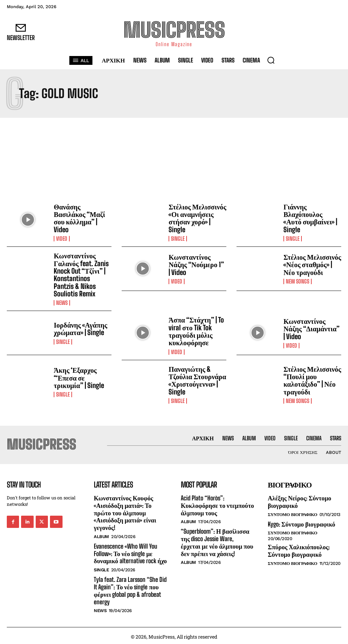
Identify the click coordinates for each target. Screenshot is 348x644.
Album (101, 534)
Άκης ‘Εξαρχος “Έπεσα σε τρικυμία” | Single (79, 376)
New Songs (298, 281)
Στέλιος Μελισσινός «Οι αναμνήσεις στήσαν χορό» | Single (197, 218)
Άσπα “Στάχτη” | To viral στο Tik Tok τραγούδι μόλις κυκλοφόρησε (196, 330)
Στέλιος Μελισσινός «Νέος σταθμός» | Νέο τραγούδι (312, 264)
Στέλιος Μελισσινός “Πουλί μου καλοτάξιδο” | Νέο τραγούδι (312, 379)
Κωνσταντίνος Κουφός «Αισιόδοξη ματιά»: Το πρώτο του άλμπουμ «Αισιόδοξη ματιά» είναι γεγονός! (125, 511)
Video (62, 238)
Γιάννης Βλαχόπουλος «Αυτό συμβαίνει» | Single (312, 216)
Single (178, 238)
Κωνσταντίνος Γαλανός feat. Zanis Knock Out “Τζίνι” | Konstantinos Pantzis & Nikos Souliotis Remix (82, 274)
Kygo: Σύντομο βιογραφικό (301, 522)
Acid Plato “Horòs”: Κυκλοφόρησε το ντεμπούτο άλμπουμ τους (217, 503)
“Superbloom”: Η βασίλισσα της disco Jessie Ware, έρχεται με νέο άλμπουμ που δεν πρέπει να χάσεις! (217, 540)
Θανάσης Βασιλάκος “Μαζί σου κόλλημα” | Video (79, 218)
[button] (271, 60)
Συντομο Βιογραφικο (292, 512)
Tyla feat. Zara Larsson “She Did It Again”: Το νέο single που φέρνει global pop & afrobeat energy (130, 588)
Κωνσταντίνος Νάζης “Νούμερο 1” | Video (197, 264)
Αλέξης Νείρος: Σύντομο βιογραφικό (299, 500)
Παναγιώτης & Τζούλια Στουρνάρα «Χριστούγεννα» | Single (197, 379)
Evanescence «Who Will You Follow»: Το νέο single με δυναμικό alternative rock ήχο (130, 551)
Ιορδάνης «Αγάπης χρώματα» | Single (80, 328)
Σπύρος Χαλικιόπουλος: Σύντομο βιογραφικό (299, 549)
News (62, 302)
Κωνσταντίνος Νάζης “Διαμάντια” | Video (311, 328)
